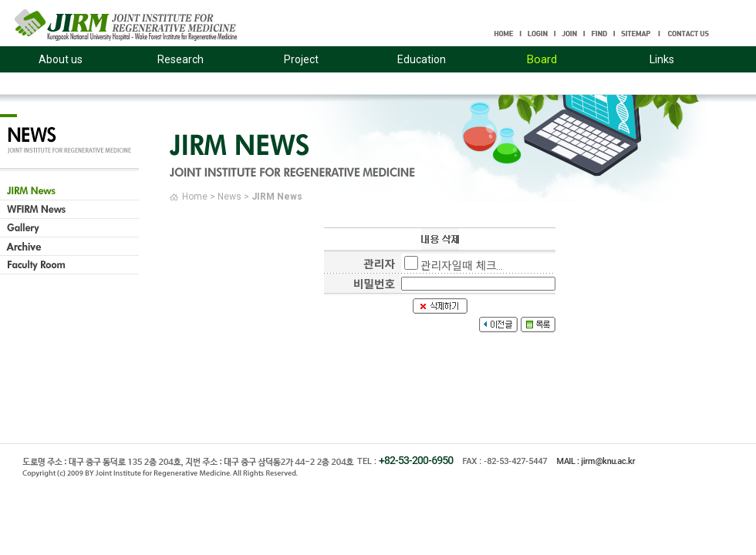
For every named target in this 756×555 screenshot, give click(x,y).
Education (422, 59)
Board (542, 59)
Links (662, 59)
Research (181, 59)
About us (61, 59)
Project (301, 59)
